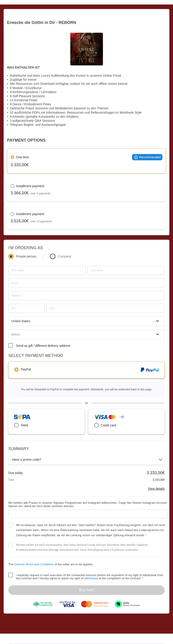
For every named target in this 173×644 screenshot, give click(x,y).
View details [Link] (156, 489)
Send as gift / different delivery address (43, 346)
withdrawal (91, 578)
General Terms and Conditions (34, 564)
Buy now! (86, 590)
